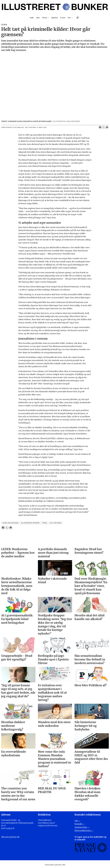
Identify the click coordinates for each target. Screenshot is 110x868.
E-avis (63, 18)
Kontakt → (80, 824)
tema (45, 523)
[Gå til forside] (55, 7)
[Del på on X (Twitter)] (104, 127)
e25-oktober (56, 523)
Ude (38, 18)
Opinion (55, 18)
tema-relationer (10, 523)
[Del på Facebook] (100, 127)
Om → (77, 821)
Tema (44, 18)
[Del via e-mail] (107, 127)
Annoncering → (82, 827)
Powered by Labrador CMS (55, 865)
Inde (32, 18)
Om (69, 18)
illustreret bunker (30, 523)
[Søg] (78, 18)
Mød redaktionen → (84, 830)
